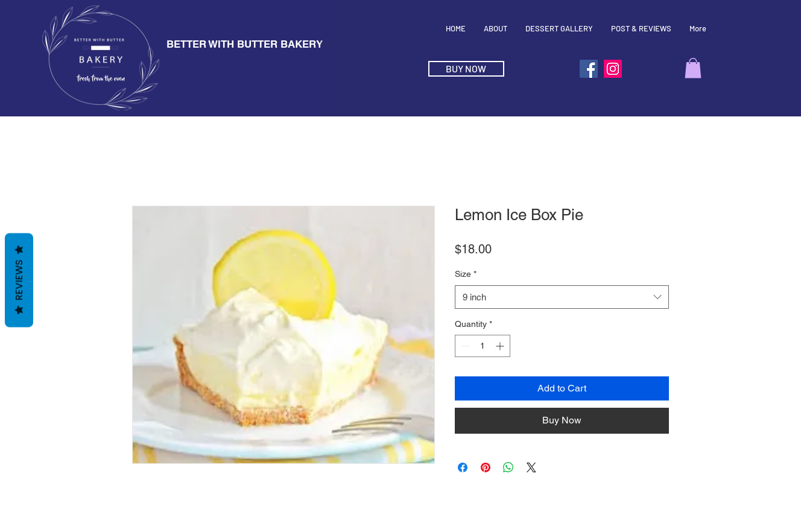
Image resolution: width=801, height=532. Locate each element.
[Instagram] (613, 69)
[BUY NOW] (466, 69)
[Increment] (501, 346)
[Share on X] (531, 467)
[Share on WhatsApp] (508, 467)
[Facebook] (589, 69)
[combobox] (562, 297)
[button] (693, 68)
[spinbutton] (483, 346)
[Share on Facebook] (463, 467)
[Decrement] (464, 346)
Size (466, 274)
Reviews (19, 280)
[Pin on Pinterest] (486, 467)
